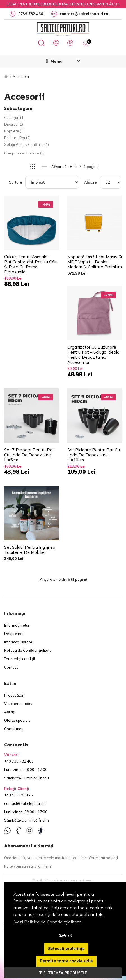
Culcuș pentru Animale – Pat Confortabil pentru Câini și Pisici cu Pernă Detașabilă (31, 264)
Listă (44, 167)
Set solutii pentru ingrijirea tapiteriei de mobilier (30, 550)
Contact (11, 667)
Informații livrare (18, 642)
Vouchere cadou (18, 704)
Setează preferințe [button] (66, 949)
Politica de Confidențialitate (28, 650)
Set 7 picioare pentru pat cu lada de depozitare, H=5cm (29, 455)
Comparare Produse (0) (24, 153)
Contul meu (14, 729)
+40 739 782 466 (19, 761)
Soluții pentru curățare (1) (27, 144)
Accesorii (21, 76)
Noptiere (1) (14, 131)
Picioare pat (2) (17, 138)
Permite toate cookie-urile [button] (66, 961)
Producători (14, 695)
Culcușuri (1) (14, 118)
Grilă (33, 167)
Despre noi (14, 634)
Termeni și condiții (20, 659)
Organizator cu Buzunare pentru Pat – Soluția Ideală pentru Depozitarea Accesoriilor (93, 355)
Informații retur (17, 625)
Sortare (16, 182)
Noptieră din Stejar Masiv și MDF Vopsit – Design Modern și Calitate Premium (95, 262)
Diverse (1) (14, 124)
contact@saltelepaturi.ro (25, 803)
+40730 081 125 (19, 795)
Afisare (91, 182)
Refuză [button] (65, 936)
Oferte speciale (17, 720)
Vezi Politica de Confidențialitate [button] (48, 922)
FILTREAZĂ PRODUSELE (63, 973)
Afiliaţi (10, 712)
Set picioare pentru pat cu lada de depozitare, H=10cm (94, 455)
